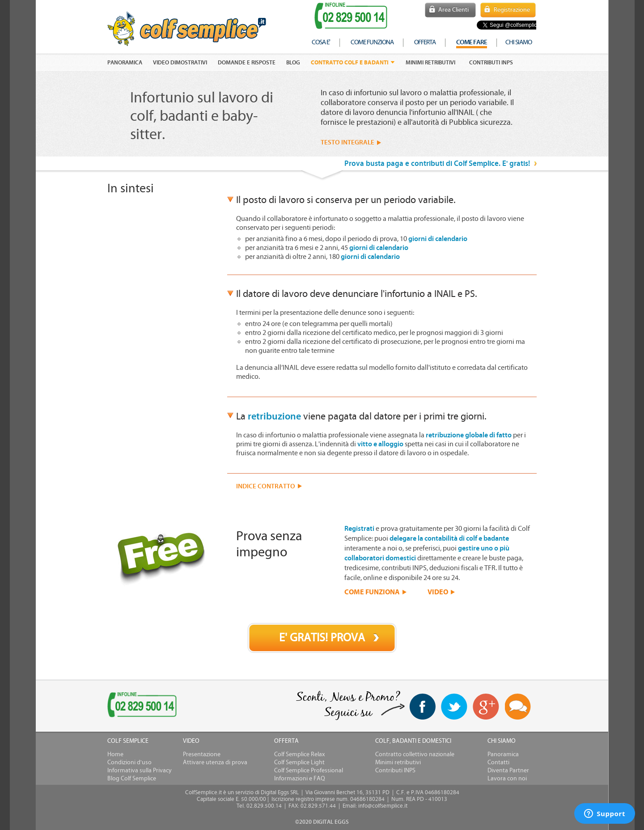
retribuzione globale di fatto (469, 435)
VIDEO (438, 592)
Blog (293, 63)
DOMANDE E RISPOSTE (247, 63)
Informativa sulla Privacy (140, 771)
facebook (422, 707)
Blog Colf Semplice (132, 779)
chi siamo (519, 42)
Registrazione (512, 10)
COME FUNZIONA (372, 592)
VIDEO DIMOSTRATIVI (180, 63)
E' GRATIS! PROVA (322, 638)
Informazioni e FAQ (300, 779)
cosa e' (321, 42)
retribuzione (274, 416)
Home (115, 754)
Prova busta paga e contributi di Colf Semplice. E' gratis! (437, 163)
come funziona (372, 42)
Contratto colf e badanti (350, 62)
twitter (454, 707)
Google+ (486, 707)
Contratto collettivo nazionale (415, 754)
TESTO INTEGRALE (347, 142)
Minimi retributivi (430, 63)
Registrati (359, 529)
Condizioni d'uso (129, 762)
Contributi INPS (491, 63)
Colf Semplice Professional (309, 771)
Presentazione (202, 754)
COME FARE (472, 42)
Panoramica (503, 754)
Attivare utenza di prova (215, 762)
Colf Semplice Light (299, 762)
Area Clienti (453, 10)
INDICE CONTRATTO (266, 486)
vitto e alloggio (380, 444)
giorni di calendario (438, 239)
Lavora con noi (507, 779)
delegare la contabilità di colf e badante (449, 538)
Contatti (498, 762)
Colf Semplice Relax (299, 754)
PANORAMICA (125, 63)
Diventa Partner (508, 771)
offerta (425, 42)
